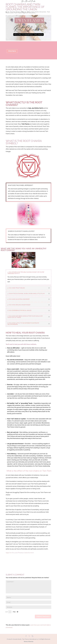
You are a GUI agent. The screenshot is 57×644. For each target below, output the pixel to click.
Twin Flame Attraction (39, 12)
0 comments (32, 13)
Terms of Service (29, 642)
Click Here (12, 51)
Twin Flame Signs (20, 13)
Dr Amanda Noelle (14, 12)
